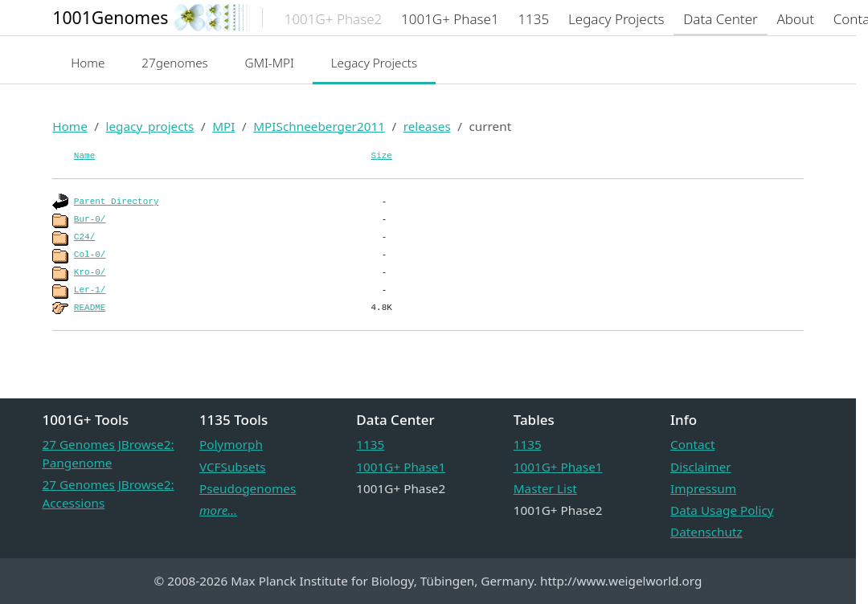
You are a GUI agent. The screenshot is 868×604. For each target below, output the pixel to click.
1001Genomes (110, 17)
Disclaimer (701, 467)
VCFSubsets (233, 467)
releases (427, 126)
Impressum (703, 488)
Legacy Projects (375, 63)
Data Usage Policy (722, 510)
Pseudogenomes (248, 488)
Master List (545, 488)
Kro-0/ (90, 272)
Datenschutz (706, 532)
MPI (223, 126)
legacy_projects (149, 126)
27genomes (174, 63)
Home (88, 63)
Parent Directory (117, 202)
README (90, 308)
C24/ (84, 237)
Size (382, 156)
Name (84, 156)
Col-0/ (90, 255)
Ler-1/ (90, 290)
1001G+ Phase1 (401, 467)
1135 (370, 444)
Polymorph (231, 444)
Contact (692, 444)
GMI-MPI (270, 63)
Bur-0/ (90, 219)
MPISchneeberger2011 (319, 126)
